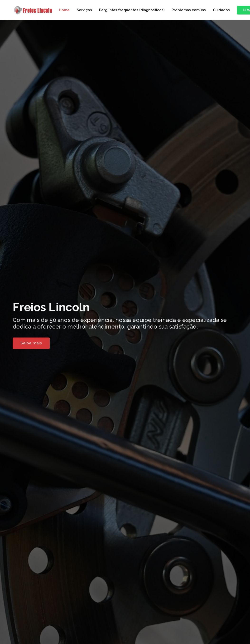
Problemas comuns (189, 10)
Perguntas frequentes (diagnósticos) (132, 10)
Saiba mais (26, 344)
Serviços (84, 10)
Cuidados (221, 10)
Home (64, 10)
